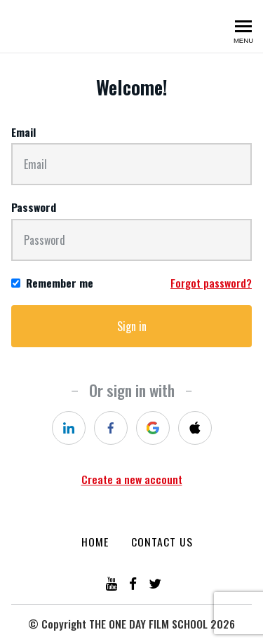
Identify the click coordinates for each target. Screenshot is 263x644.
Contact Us (162, 542)
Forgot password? (211, 283)
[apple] (195, 428)
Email (23, 132)
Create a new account (132, 479)
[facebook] (111, 428)
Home (95, 542)
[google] (153, 428)
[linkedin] (69, 428)
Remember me (60, 283)
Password (34, 207)
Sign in (132, 326)
